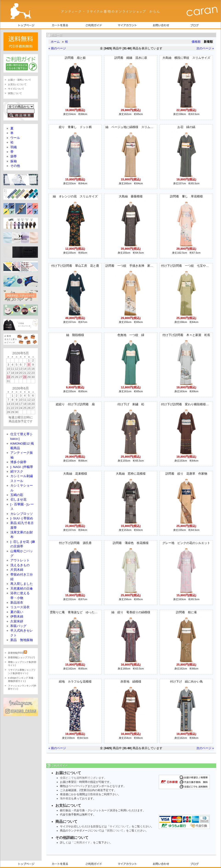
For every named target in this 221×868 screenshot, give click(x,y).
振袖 (14, 161)
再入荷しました (22, 584)
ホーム (55, 42)
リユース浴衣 (20, 607)
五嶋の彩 (17, 495)
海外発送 (65, 798)
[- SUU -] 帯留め (22, 518)
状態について (115, 831)
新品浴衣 (17, 603)
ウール (15, 138)
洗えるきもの (20, 565)
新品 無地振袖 (22, 640)
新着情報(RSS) (17, 653)
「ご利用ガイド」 (82, 843)
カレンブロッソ (22, 514)
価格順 (196, 42)
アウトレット (20, 560)
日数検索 (93, 794)
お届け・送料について (20, 80)
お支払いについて (17, 84)
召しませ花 (18, 500)
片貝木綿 (17, 570)
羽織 (14, 147)
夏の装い (17, 612)
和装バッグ (18, 626)
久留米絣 (17, 621)
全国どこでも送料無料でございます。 (83, 778)
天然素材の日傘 (22, 589)
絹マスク (17, 472)
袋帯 (14, 156)
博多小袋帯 (18, 462)
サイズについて (119, 826)
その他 (15, 166)
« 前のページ (57, 48)
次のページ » (205, 48)
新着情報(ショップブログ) (21, 657)
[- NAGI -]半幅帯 (22, 467)
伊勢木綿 (17, 617)
